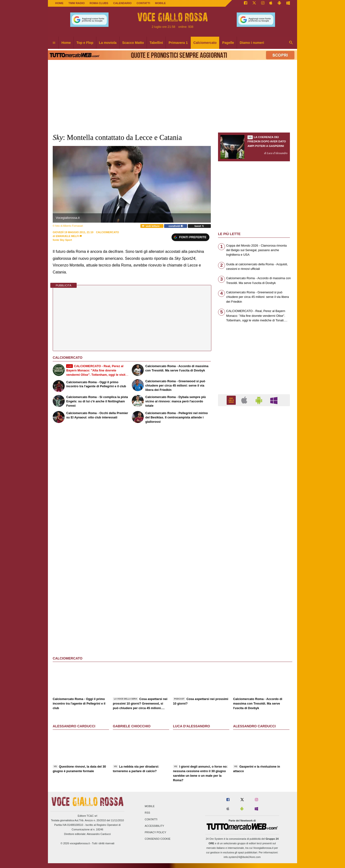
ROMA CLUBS (99, 3)
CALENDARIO (122, 3)
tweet (199, 226)
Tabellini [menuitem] (156, 43)
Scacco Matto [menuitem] (133, 43)
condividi (176, 226)
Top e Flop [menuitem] (85, 43)
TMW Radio (77, 3)
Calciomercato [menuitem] (205, 43)
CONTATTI (143, 3)
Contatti (151, 819)
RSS (147, 813)
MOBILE (160, 3)
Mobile (150, 806)
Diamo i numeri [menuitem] (252, 43)
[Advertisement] (254, 596)
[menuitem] (54, 43)
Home (59, 3)
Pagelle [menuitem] (228, 43)
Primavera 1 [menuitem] (178, 43)
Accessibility (154, 826)
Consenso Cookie (158, 839)
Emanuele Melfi (67, 236)
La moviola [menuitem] (108, 43)
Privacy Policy (155, 832)
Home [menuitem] (66, 43)
